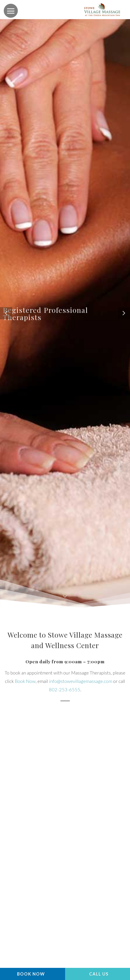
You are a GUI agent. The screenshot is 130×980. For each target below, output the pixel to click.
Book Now (25, 681)
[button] (6, 313)
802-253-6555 (65, 689)
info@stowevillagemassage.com (81, 681)
